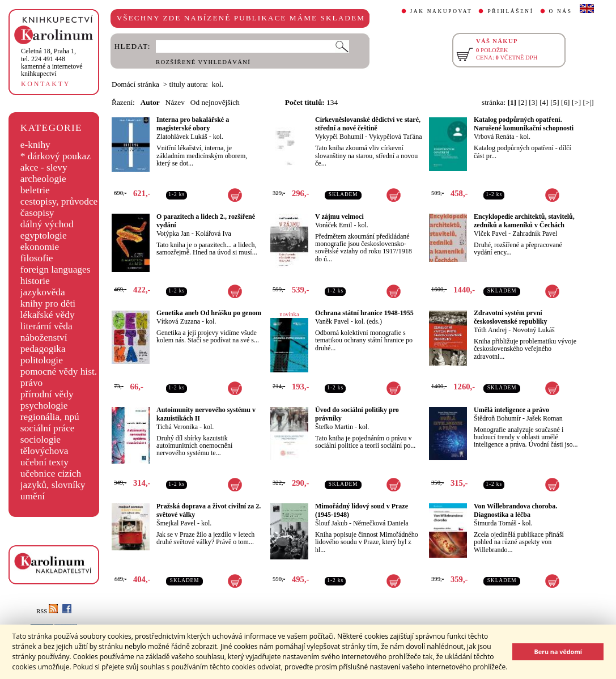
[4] (544, 102)
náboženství (44, 338)
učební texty (44, 462)
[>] (576, 102)
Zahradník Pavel (535, 234)
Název (175, 102)
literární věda (46, 326)
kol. (218, 137)
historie (35, 281)
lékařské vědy (48, 315)
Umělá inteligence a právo (511, 410)
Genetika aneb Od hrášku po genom (209, 313)
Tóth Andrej (490, 330)
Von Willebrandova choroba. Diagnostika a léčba (515, 510)
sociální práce (48, 428)
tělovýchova (44, 451)
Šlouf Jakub (331, 523)
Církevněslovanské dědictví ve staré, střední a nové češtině (368, 124)
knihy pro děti (48, 304)
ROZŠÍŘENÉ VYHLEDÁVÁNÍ (203, 62)
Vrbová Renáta (494, 137)
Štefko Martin (334, 427)
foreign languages (56, 270)
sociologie (41, 440)
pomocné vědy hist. (59, 372)
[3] (533, 102)
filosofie (37, 258)
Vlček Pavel (490, 234)
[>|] (589, 102)
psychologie (44, 406)
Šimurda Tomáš (495, 523)
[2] (522, 102)
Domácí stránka (135, 84)
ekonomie (40, 247)
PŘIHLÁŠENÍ (510, 11)
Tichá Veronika (177, 427)
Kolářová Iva (213, 234)
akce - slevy (44, 167)
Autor (150, 102)
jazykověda (43, 292)
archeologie (43, 179)
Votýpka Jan (173, 234)
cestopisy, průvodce (59, 201)
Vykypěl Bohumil (339, 137)
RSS (47, 611)
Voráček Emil (334, 225)
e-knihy (35, 145)
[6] (566, 102)
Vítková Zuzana (178, 321)
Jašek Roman (545, 418)
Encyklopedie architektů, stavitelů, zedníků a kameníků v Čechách (524, 221)
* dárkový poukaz (56, 156)
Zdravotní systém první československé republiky (510, 317)
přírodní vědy (47, 394)
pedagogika (43, 349)
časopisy (37, 213)
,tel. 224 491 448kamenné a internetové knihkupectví (52, 62)
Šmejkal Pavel (176, 523)
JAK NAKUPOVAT (441, 11)
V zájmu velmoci (339, 217)
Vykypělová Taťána (396, 137)
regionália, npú (50, 417)
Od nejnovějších (215, 102)
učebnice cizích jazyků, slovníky (53, 479)
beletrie (35, 190)
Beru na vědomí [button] (558, 652)
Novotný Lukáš (533, 330)
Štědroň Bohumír (497, 418)
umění (33, 496)
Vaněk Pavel (332, 321)
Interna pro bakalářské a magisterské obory (193, 124)
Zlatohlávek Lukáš (182, 137)
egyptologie (44, 235)
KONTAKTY (46, 84)
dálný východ (47, 224)
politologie (42, 360)
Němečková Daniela (381, 523)
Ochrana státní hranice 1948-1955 (364, 313)
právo (31, 383)
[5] (555, 102)
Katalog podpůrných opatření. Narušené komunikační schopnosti (524, 124)
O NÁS (561, 11)
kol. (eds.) (368, 321)
